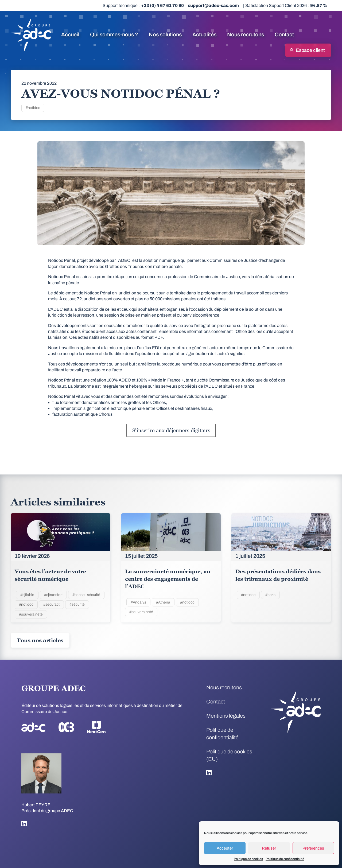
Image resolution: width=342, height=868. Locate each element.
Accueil (70, 34)
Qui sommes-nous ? (114, 34)
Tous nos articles (40, 640)
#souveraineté (31, 614)
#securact (51, 604)
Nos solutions (165, 34)
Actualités (204, 34)
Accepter (225, 848)
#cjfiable (27, 595)
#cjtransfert (53, 595)
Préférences (313, 848)
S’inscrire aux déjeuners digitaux (171, 430)
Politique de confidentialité (285, 859)
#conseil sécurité (86, 595)
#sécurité (77, 604)
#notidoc (33, 108)
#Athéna (163, 602)
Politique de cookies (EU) (229, 755)
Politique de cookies (248, 859)
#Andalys (138, 602)
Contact (284, 34)
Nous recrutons (246, 34)
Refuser (269, 848)
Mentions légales (226, 716)
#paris (270, 595)
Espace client (310, 50)
